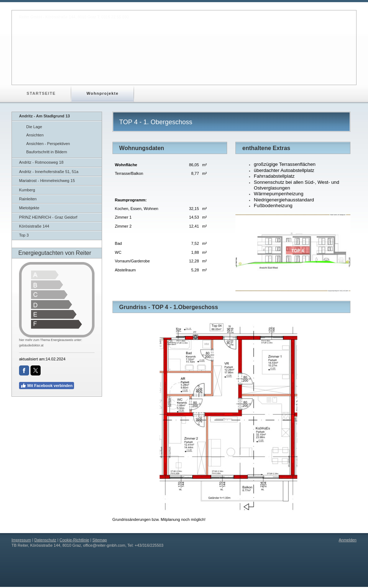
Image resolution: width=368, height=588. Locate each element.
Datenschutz (45, 540)
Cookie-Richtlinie (75, 540)
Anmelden (348, 540)
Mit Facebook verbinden (47, 386)
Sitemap (100, 540)
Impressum (21, 540)
